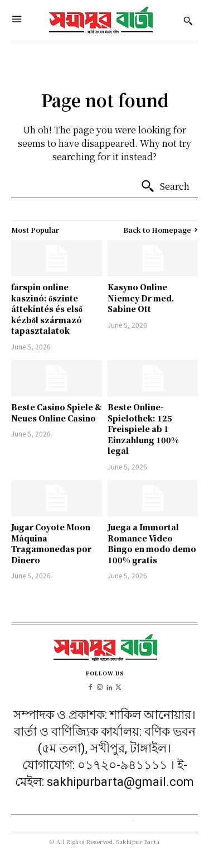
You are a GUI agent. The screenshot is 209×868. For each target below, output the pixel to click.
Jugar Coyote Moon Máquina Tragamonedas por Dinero (51, 543)
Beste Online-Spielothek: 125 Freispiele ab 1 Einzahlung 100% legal (143, 429)
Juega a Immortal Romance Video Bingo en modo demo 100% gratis (152, 543)
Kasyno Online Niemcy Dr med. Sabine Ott (141, 298)
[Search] (165, 186)
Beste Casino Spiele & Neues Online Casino (56, 413)
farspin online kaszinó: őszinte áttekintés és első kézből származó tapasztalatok (47, 309)
